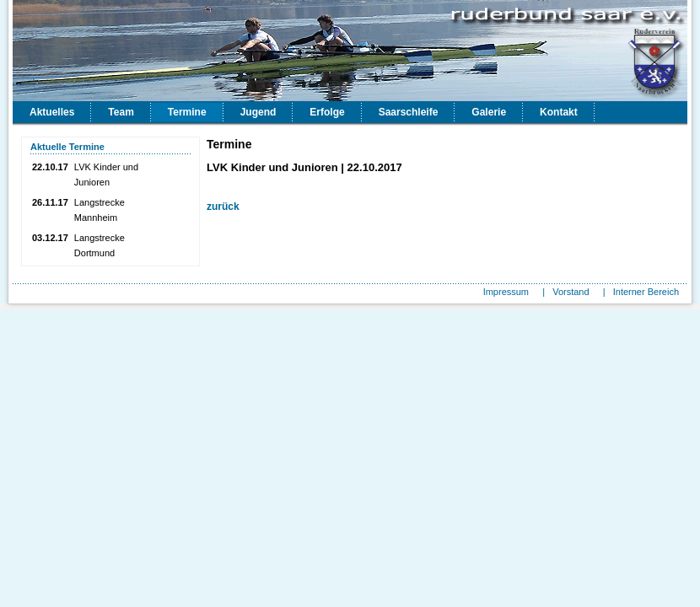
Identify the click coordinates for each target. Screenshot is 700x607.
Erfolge (327, 112)
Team (121, 112)
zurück (223, 207)
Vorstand (571, 292)
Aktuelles (52, 112)
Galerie (489, 112)
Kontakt (559, 112)
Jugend (258, 112)
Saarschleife (409, 112)
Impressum (506, 292)
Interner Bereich (646, 292)
